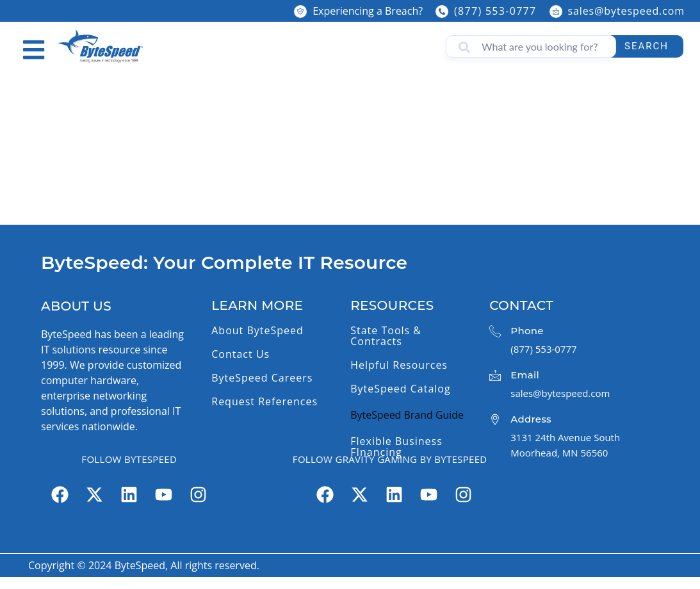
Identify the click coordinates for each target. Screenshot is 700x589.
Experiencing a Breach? (368, 11)
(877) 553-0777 (495, 11)
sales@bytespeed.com (626, 11)
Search (647, 46)
